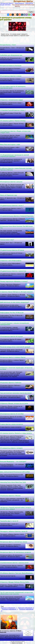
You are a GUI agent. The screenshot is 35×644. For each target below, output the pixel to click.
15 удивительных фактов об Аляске (12, 250)
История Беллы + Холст (8, 45)
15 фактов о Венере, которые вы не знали (14, 403)
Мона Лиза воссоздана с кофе (10, 145)
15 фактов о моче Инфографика (11, 261)
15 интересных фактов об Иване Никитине (16, 635)
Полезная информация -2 (26, 608)
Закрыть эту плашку (17, 643)
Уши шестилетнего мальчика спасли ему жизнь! (16, 393)
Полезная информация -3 (10, 609)
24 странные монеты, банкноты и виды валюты (16, 433)
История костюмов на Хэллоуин (11, 66)
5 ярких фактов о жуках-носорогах (12, 424)
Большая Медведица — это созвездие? (13, 461)
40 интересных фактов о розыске (11, 182)
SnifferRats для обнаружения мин (11, 55)
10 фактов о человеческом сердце (12, 100)
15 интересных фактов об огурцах (12, 336)
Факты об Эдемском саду (9, 195)
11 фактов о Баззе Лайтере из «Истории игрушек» (17, 292)
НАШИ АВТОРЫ (5, 5)
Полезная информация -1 (9, 608)
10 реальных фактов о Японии (10, 496)
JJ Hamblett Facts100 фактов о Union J (13, 110)
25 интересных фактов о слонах (11, 76)
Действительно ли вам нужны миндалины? (15, 302)
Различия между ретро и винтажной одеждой (15, 347)
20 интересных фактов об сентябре (12, 414)
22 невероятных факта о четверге (11, 448)
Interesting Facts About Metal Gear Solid (13, 482)
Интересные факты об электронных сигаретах (16, 552)
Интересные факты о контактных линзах (14, 542)
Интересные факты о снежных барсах (13, 357)
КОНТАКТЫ (29, 3)
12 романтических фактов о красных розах (14, 563)
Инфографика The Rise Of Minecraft (12, 313)
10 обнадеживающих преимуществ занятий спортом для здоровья (15, 156)
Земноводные (19, 3)
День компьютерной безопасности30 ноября (15, 472)
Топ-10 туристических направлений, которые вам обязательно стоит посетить (17, 593)
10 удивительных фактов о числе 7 (12, 206)
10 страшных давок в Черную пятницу (13, 121)
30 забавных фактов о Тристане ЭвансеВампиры (16, 573)
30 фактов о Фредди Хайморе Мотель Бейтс (15, 582)
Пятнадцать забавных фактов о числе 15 (14, 531)
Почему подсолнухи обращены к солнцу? (14, 281)
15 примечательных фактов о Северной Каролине (17, 216)
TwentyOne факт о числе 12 (9, 521)
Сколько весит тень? (7, 240)
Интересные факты (24, 1)
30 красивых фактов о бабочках (11, 383)
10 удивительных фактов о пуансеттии (13, 271)
